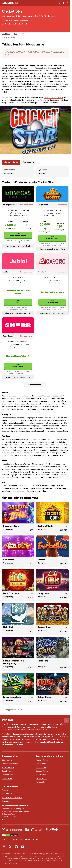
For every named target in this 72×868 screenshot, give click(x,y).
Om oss (5, 790)
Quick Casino (41, 767)
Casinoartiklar (7, 775)
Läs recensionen (27, 205)
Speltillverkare (7, 771)
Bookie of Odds (45, 526)
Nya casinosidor (8, 767)
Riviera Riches (44, 697)
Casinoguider (7, 778)
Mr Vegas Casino (18, 234)
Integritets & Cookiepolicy (12, 798)
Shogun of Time (11, 526)
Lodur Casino (41, 764)
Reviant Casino (42, 760)
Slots (15, 34)
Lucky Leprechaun (12, 697)
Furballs (41, 560)
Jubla (18, 302)
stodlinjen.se (23, 242)
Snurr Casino (18, 366)
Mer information (29, 162)
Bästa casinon (7, 760)
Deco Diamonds (11, 594)
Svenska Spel (52, 302)
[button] (66, 720)
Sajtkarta (5, 801)
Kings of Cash (44, 627)
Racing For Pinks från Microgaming (13, 662)
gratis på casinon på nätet (53, 97)
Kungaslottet (52, 238)
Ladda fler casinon (34, 385)
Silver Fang (43, 661)
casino (16, 71)
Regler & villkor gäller (23, 240)
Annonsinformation (8, 37)
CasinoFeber (6, 34)
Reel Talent (9, 560)
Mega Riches (41, 775)
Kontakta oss (7, 794)
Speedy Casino (42, 771)
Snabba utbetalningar (10, 764)
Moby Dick (8, 627)
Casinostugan (42, 778)
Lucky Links (43, 594)
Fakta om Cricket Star (11, 162)
